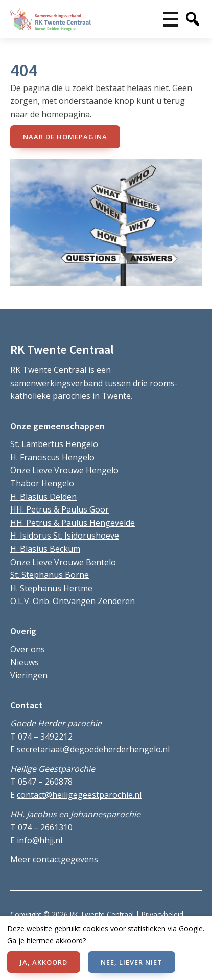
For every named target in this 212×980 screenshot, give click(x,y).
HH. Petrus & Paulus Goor (60, 509)
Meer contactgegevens (54, 859)
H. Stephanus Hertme (51, 588)
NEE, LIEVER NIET (132, 962)
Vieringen (29, 675)
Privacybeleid (162, 914)
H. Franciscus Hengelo (52, 457)
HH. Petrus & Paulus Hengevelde (73, 523)
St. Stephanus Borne (50, 575)
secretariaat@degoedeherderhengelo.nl (93, 749)
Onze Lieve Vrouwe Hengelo (64, 470)
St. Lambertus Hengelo (54, 444)
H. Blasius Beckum (45, 549)
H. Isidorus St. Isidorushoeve (65, 536)
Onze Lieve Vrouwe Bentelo (63, 562)
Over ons (28, 649)
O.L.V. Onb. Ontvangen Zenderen (73, 601)
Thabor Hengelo (42, 483)
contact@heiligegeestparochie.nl (79, 795)
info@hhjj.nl (40, 840)
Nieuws (25, 662)
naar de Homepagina (65, 137)
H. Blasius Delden (43, 497)
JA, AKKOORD (44, 962)
